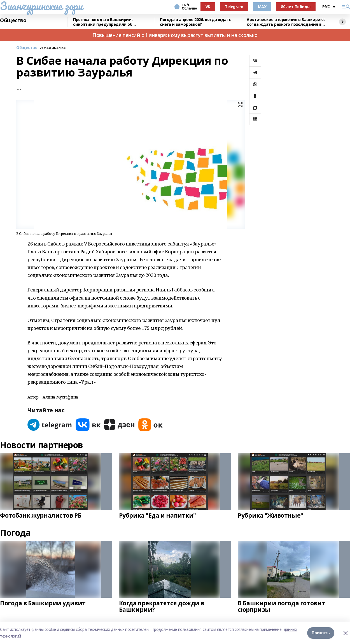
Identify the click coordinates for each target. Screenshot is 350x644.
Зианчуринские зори (41, 6)
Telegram (234, 7)
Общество (13, 20)
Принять (321, 633)
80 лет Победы (296, 7)
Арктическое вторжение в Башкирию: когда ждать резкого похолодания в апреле (286, 22)
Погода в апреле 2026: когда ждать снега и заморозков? (196, 22)
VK (208, 7)
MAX (262, 7)
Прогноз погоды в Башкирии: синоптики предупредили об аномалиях (103, 22)
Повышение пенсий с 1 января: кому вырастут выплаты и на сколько (175, 35)
